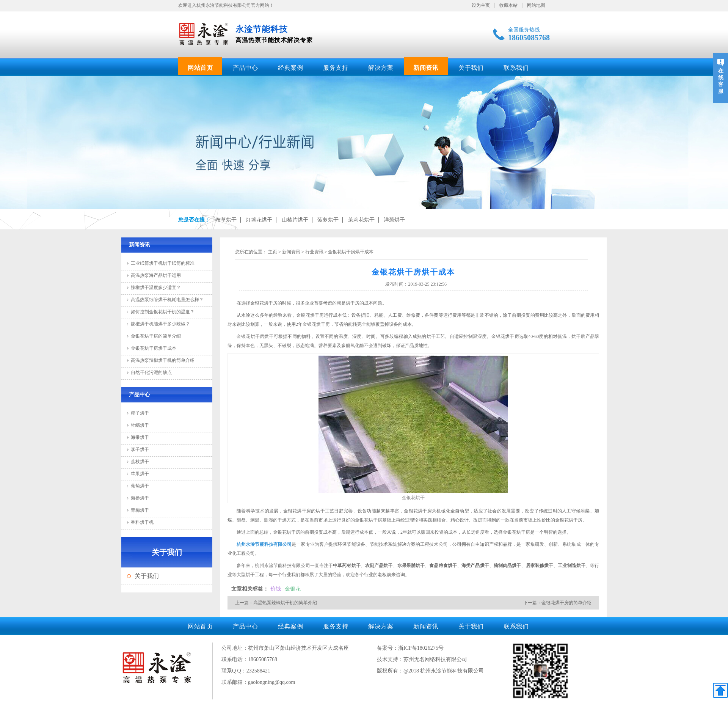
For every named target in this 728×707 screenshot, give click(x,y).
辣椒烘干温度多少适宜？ (156, 288)
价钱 (276, 589)
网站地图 (536, 5)
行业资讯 (314, 252)
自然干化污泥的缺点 (151, 372)
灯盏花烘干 (259, 220)
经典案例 (290, 68)
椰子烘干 (140, 413)
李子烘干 (140, 449)
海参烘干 (140, 498)
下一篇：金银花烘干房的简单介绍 (557, 603)
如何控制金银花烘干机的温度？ (163, 312)
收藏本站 (508, 5)
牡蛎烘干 (140, 425)
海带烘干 (140, 437)
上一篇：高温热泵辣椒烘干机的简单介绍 (276, 603)
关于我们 (471, 68)
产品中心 (245, 68)
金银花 (293, 589)
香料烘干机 (142, 522)
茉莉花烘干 (361, 220)
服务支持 (336, 68)
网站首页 (200, 68)
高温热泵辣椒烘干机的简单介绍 (163, 360)
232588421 (258, 671)
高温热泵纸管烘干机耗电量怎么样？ (167, 300)
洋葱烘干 (394, 220)
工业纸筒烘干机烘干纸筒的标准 (163, 263)
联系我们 (516, 68)
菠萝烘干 (328, 220)
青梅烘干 (140, 510)
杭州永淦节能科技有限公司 (264, 544)
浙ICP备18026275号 (421, 648)
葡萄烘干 (140, 486)
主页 (273, 252)
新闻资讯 (426, 68)
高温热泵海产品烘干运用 (156, 275)
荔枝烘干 (140, 462)
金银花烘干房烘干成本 (154, 348)
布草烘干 (226, 220)
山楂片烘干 (295, 220)
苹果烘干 (140, 474)
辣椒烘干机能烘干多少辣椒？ (160, 324)
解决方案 (381, 68)
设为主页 (481, 5)
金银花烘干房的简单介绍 (156, 336)
